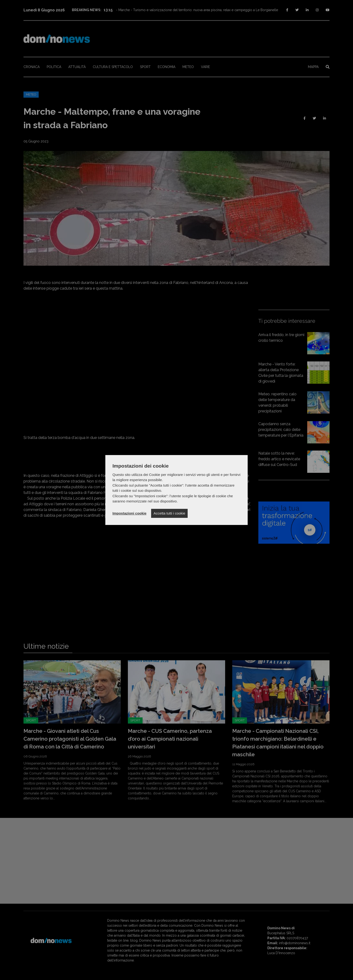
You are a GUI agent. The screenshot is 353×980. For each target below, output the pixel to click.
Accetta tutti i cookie (169, 513)
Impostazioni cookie (129, 513)
